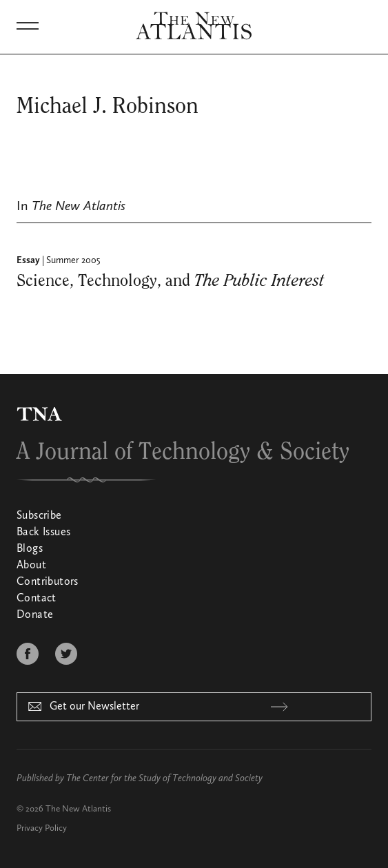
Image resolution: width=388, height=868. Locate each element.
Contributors (48, 582)
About (31, 566)
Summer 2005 (73, 260)
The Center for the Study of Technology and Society (164, 778)
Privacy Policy (42, 828)
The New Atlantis (78, 809)
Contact (37, 599)
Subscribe (39, 516)
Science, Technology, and (171, 281)
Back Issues (43, 533)
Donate (35, 615)
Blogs (30, 549)
